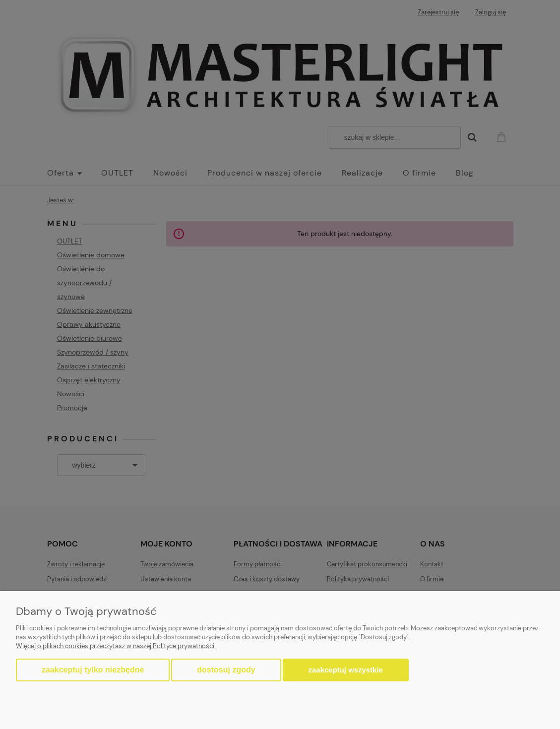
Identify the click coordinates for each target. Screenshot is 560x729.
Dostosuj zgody (226, 670)
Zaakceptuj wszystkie (346, 670)
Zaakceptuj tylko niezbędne (93, 670)
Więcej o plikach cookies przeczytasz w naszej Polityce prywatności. (116, 646)
